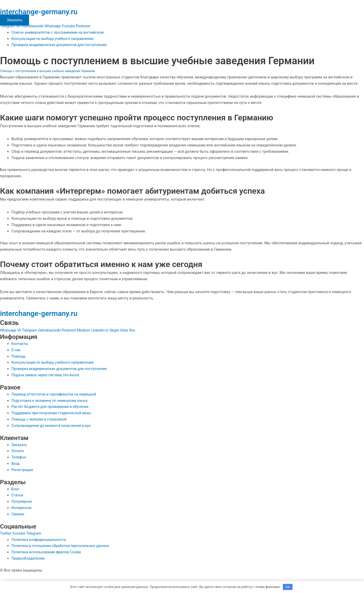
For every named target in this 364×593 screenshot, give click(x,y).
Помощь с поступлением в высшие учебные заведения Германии (50, 71)
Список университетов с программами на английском (60, 32)
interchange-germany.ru (43, 11)
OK (288, 587)
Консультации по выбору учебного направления (54, 39)
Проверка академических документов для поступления (61, 45)
